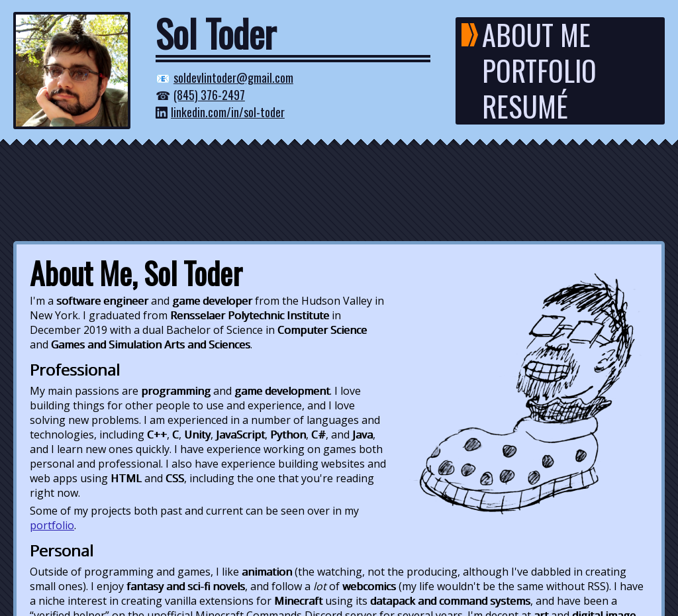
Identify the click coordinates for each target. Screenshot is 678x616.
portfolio (52, 525)
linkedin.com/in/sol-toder (228, 112)
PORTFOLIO (539, 71)
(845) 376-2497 (209, 95)
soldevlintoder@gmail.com (233, 77)
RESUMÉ (525, 107)
